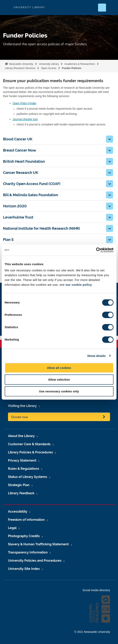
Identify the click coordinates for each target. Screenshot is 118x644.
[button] (110, 139)
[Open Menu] (112, 8)
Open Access (49, 68)
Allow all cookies (59, 368)
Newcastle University (21, 64)
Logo (6, 7)
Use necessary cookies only (59, 391)
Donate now (20, 417)
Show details (97, 356)
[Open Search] (102, 8)
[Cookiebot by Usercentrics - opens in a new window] (96, 250)
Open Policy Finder (24, 103)
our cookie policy (79, 285)
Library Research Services (20, 68)
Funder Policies (72, 68)
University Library (49, 64)
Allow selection (59, 380)
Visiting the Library (22, 406)
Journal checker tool (25, 119)
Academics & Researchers (80, 64)
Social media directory (96, 590)
